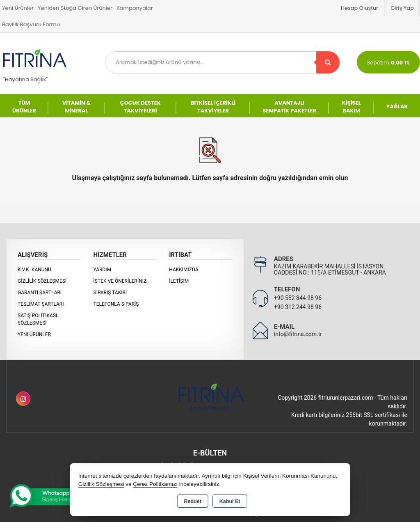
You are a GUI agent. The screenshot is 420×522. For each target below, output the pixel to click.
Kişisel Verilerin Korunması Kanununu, (290, 476)
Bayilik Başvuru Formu (31, 24)
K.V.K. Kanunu (34, 270)
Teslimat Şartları (41, 304)
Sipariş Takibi (110, 293)
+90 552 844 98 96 (298, 298)
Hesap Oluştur (360, 8)
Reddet (192, 501)
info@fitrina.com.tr (298, 334)
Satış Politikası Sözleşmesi (37, 319)
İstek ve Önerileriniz (120, 281)
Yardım (103, 270)
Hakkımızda (184, 270)
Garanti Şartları (40, 293)
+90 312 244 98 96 (298, 307)
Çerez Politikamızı (155, 484)
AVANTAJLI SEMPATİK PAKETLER (289, 107)
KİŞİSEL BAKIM (352, 107)
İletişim (179, 281)
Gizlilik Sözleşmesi (42, 281)
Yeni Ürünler (34, 334)
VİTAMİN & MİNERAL (76, 107)
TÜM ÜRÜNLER (24, 107)
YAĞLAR (397, 106)
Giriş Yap (402, 8)
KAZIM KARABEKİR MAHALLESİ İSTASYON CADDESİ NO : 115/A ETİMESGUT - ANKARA (330, 269)
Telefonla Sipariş (116, 304)
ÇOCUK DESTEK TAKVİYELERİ (140, 107)
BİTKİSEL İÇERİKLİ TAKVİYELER (213, 107)
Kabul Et (230, 501)
